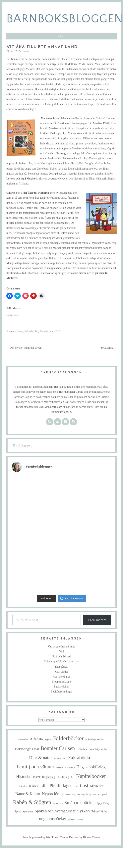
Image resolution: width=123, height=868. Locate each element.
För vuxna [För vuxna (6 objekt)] (70, 768)
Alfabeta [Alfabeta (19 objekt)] (36, 739)
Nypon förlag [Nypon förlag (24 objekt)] (53, 794)
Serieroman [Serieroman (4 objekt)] (58, 803)
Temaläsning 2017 (50, 331)
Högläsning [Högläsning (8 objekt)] (49, 777)
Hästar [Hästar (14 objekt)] (36, 777)
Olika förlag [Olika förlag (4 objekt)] (70, 794)
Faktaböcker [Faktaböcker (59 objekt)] (80, 757)
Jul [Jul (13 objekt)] (73, 777)
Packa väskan (62, 687)
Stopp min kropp (61, 682)
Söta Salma (109, 348)
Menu (62, 36)
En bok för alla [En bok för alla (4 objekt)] (60, 759)
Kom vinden (62, 672)
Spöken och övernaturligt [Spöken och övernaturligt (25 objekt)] (55, 811)
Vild (61, 652)
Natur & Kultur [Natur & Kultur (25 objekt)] (28, 794)
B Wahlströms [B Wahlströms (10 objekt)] (85, 749)
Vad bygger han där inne (61, 647)
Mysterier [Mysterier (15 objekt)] (97, 786)
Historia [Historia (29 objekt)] (23, 777)
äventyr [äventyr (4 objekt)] (80, 819)
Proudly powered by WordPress (40, 837)
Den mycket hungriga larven (24, 348)
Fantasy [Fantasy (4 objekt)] (59, 768)
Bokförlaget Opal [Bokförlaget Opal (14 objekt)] (27, 749)
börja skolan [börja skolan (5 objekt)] (101, 749)
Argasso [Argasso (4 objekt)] (48, 740)
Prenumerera (97, 620)
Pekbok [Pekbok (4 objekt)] (96, 794)
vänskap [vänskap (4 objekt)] (71, 819)
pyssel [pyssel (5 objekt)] (104, 794)
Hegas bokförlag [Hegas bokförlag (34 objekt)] (91, 767)
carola (25, 51)
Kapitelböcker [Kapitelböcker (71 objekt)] (91, 776)
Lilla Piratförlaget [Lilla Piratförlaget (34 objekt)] (56, 786)
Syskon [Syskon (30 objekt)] (83, 811)
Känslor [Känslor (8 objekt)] (23, 786)
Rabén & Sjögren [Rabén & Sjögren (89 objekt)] (32, 802)
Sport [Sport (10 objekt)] (18, 811)
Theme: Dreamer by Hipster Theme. (80, 837)
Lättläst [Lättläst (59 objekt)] (81, 785)
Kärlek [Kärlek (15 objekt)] (34, 786)
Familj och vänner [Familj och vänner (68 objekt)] (35, 767)
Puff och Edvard (62, 657)
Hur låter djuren (61, 677)
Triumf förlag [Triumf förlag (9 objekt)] (99, 811)
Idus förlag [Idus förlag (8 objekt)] (63, 777)
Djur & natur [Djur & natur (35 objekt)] (41, 758)
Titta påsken (61, 667)
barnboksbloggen (65, 19)
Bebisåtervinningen (61, 692)
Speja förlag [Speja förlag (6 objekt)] (103, 803)
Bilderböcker (32, 331)
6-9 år (20, 331)
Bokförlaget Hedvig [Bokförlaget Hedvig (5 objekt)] (95, 740)
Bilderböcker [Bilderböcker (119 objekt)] (68, 738)
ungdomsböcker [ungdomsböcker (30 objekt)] (53, 819)
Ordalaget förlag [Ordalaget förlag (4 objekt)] (84, 794)
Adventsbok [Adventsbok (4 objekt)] (23, 740)
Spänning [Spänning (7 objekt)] (28, 812)
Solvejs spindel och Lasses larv (61, 662)
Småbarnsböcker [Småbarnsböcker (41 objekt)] (80, 802)
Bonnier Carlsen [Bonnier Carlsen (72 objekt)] (58, 748)
